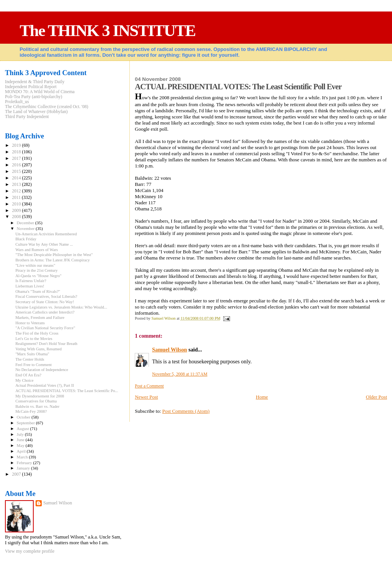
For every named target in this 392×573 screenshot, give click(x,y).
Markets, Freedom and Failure (40, 318)
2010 (17, 204)
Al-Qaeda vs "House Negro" (38, 276)
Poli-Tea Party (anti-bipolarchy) (34, 97)
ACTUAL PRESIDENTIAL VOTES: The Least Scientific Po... (67, 391)
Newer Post (146, 397)
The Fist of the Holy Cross (37, 333)
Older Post (376, 397)
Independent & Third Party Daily (35, 82)
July (21, 434)
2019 (17, 145)
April (22, 451)
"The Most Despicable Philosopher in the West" (54, 255)
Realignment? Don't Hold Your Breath (46, 344)
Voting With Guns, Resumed (38, 349)
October (24, 417)
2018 (17, 152)
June (21, 440)
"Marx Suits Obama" (32, 354)
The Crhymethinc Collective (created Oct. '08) (47, 107)
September (26, 423)
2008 (17, 217)
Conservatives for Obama (36, 401)
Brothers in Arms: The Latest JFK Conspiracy (52, 260)
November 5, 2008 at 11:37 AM (180, 374)
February (25, 463)
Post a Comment (149, 386)
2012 (17, 191)
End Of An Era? (28, 375)
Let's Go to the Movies (34, 339)
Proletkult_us (17, 102)
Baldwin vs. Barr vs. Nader (37, 406)
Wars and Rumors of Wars (37, 250)
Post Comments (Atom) (186, 411)
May (21, 445)
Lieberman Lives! (30, 286)
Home (262, 397)
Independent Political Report (31, 87)
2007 (17, 474)
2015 (17, 172)
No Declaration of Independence (42, 370)
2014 (17, 178)
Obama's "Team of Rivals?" (38, 291)
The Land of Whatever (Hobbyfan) (36, 112)
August (24, 429)
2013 (17, 185)
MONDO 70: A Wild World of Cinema (40, 92)
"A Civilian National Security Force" (45, 328)
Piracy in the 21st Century (36, 270)
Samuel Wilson (169, 350)
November (26, 228)
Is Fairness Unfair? (31, 281)
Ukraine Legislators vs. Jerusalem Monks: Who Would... (61, 307)
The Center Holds (30, 359)
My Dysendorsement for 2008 (40, 396)
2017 (17, 158)
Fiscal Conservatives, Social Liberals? (46, 296)
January (24, 468)
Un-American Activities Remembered (46, 234)
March (23, 457)
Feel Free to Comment (33, 365)
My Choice (24, 380)
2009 (17, 211)
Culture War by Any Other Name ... (44, 244)
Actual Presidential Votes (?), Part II (45, 385)
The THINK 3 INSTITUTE (107, 30)
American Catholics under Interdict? (45, 312)
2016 (17, 165)
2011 (17, 198)
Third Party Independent (27, 117)
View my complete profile (30, 551)
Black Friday (26, 239)
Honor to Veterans (30, 323)
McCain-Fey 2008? (31, 411)
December (26, 223)
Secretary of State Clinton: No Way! (45, 302)
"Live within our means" (35, 265)
